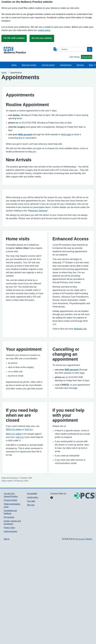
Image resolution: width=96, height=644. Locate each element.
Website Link (80, 329)
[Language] (56, 49)
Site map (31, 505)
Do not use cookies (42, 38)
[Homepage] (28, 50)
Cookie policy (33, 497)
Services (80, 65)
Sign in (7, 539)
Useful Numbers (10, 531)
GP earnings (9, 517)
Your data (31, 501)
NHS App (66, 134)
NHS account (25, 134)
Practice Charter (11, 500)
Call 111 (29, 429)
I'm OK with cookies (14, 38)
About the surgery (29, 65)
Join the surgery (48, 65)
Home (14, 65)
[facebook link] (52, 498)
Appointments (66, 65)
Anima (16, 115)
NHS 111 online (14, 429)
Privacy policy (9, 528)
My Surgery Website (84, 539)
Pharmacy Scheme (38, 211)
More (93, 65)
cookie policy (44, 30)
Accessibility (32, 494)
